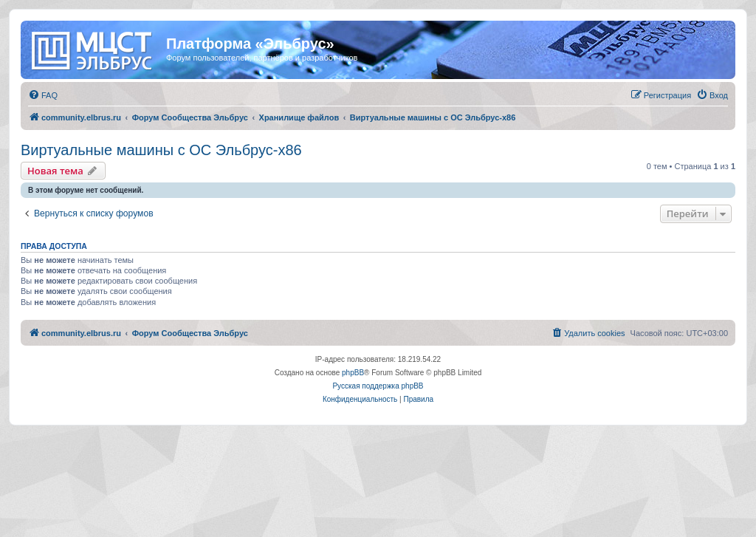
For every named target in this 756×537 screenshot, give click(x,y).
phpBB (353, 373)
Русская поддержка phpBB (378, 386)
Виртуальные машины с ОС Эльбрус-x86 (161, 150)
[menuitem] (43, 95)
